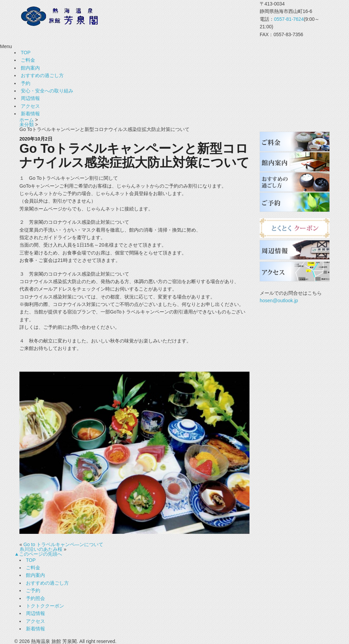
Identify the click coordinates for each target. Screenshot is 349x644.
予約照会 (35, 598)
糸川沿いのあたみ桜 (41, 549)
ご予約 (33, 590)
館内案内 (30, 68)
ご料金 (28, 60)
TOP (26, 53)
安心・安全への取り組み (47, 91)
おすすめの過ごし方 (42, 75)
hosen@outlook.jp (279, 301)
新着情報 (30, 114)
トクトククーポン (45, 606)
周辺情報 (30, 98)
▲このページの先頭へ (38, 554)
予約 (26, 83)
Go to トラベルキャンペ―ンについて (63, 544)
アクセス (30, 106)
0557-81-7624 (289, 19)
